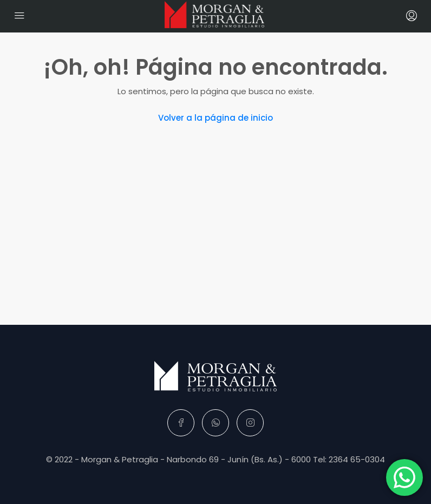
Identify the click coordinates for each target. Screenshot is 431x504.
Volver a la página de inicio (216, 118)
